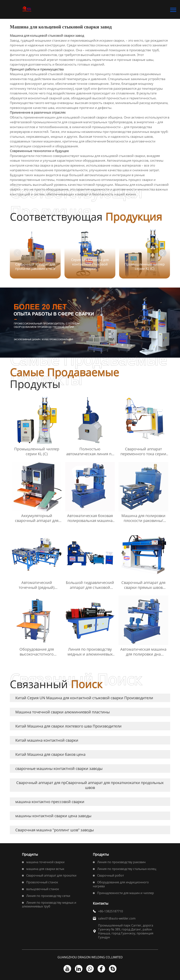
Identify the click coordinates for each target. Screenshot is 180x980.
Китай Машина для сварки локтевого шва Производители (68, 726)
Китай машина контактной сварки (47, 740)
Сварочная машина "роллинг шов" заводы (55, 830)
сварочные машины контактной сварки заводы (59, 768)
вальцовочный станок (43, 889)
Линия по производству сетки (48, 896)
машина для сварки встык (45, 869)
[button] (163, 253)
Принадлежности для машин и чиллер (126, 893)
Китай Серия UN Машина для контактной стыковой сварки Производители (84, 698)
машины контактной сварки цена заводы (53, 816)
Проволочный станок (42, 882)
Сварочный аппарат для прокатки (51, 875)
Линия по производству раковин (121, 862)
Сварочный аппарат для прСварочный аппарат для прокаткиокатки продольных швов (90, 785)
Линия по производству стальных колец (127, 869)
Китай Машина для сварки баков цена (50, 754)
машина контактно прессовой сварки (50, 802)
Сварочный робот (111, 875)
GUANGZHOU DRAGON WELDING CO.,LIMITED (90, 957)
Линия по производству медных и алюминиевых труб (49, 905)
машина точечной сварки (45, 862)
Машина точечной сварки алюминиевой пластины (62, 712)
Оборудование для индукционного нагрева (121, 884)
